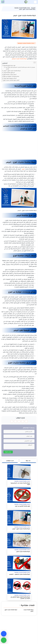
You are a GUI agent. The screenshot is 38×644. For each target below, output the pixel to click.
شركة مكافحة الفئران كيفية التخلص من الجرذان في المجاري (20, 598)
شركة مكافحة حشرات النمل (23, 551)
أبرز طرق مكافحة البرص (9, 72)
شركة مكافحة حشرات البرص (28, 610)
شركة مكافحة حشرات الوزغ (11, 610)
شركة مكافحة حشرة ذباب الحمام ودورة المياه (20, 484)
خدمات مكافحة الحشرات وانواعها (26, 43)
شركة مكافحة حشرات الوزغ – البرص (12, 71)
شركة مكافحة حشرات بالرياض (19, 59)
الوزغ (23, 169)
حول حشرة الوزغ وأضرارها (9, 65)
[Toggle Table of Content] (34, 62)
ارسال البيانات (8, 452)
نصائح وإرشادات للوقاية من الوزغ (11, 76)
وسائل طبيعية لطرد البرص (10, 78)
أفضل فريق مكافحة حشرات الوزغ (11, 80)
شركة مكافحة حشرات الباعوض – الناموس (20, 574)
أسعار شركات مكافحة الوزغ (10, 74)
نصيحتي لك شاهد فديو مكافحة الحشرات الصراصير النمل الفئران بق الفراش (20, 68)
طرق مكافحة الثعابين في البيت (22, 506)
